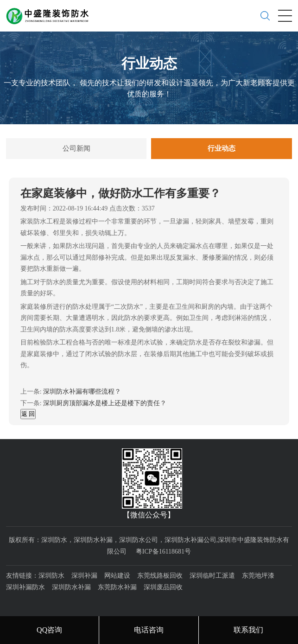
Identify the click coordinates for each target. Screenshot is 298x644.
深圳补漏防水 (25, 587)
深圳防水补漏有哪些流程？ (82, 392)
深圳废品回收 (163, 587)
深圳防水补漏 (71, 587)
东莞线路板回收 (160, 576)
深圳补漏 (84, 576)
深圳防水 (51, 576)
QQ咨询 (49, 630)
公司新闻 (76, 148)
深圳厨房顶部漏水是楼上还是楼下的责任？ (105, 403)
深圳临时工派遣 (212, 576)
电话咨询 (149, 630)
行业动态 (222, 148)
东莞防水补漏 (117, 587)
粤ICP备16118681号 (163, 552)
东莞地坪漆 (258, 576)
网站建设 (117, 576)
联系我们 (248, 630)
